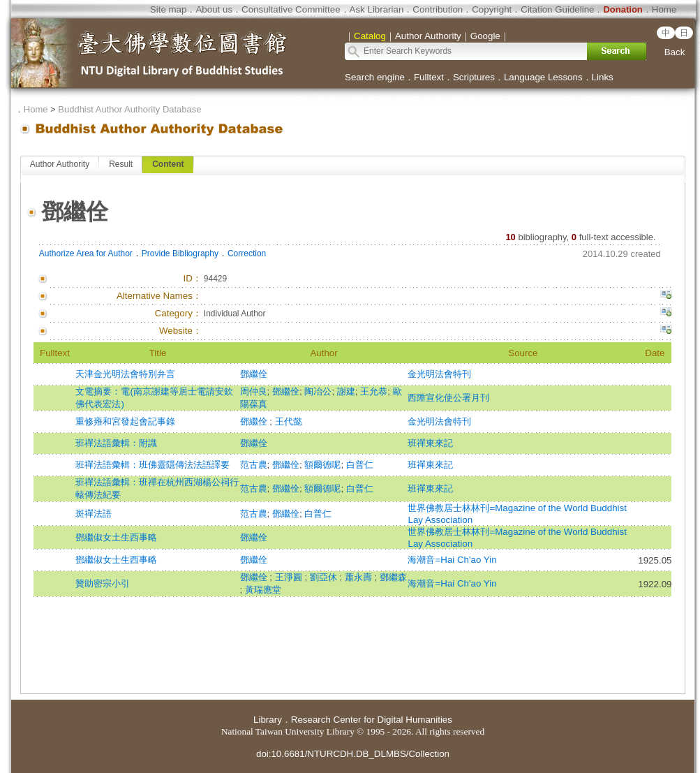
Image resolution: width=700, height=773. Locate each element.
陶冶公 (318, 391)
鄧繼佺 (254, 374)
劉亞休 (325, 577)
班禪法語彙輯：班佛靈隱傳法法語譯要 (152, 465)
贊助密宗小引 (103, 583)
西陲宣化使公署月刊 (448, 398)
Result (121, 164)
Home (664, 9)
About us (214, 9)
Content (168, 164)
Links (603, 77)
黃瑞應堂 (263, 590)
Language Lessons (543, 77)
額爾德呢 (322, 465)
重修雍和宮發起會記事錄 (125, 421)
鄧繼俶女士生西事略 (116, 560)
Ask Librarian (377, 9)
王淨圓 (290, 577)
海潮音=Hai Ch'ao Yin (452, 560)
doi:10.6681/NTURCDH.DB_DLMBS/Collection (353, 754)
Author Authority (60, 164)
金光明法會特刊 (439, 374)
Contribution (438, 9)
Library (268, 720)
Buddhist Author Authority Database (129, 109)
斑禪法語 (94, 514)
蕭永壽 (360, 577)
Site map (169, 9)
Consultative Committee (291, 9)
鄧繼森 (393, 577)
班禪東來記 (430, 443)
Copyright (492, 9)
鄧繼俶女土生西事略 (116, 537)
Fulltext (429, 77)
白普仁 (360, 465)
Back (675, 52)
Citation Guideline (557, 9)
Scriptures (474, 77)
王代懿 (289, 421)
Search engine (375, 77)
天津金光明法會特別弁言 (125, 374)
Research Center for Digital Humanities (372, 720)
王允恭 (374, 391)
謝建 (346, 391)
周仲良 (254, 391)
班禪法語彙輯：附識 (116, 443)
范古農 (254, 465)
